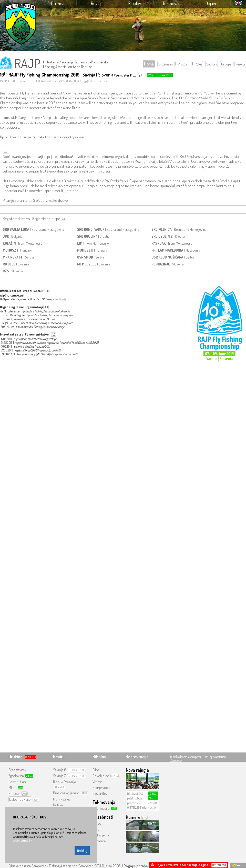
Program (184, 64)
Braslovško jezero (66, 793)
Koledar (14, 793)
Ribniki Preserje (64, 782)
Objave (211, 3)
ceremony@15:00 (34, 354)
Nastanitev (100, 793)
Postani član (17, 782)
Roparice (99, 841)
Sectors (212, 64)
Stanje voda (101, 788)
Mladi (12, 788)
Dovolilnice (101, 776)
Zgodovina (16, 776)
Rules (198, 64)
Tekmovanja (173, 3)
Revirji (96, 3)
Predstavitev (17, 770)
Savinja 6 (60, 770)
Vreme (97, 782)
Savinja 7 (59, 776)
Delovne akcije (20, 799)
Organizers (166, 64)
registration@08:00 (26, 350)
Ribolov (135, 3)
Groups (226, 64)
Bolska (58, 805)
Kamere (133, 817)
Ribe (96, 770)
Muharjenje (101, 835)
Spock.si (238, 865)
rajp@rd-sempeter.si (12, 295)
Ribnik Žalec (62, 799)
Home (149, 64)
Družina (58, 3)
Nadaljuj (82, 851)
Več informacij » (22, 840)
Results (240, 64)
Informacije (101, 808)
